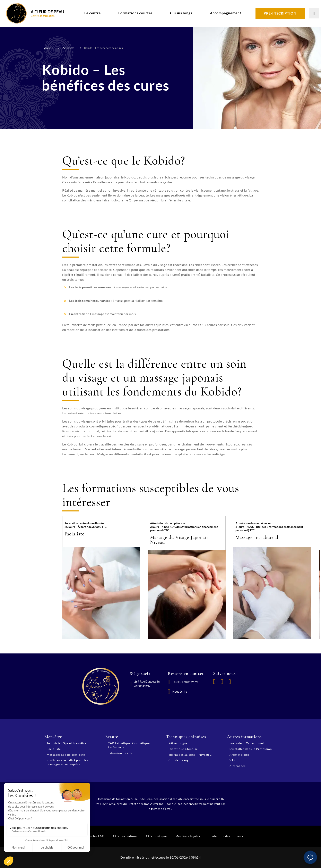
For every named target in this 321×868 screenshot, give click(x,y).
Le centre (93, 13)
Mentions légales (188, 836)
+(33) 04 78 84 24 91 (185, 682)
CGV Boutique (156, 836)
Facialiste (74, 534)
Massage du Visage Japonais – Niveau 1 (181, 540)
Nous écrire (180, 691)
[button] (310, 857)
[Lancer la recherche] (314, 13)
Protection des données (226, 836)
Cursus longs (181, 13)
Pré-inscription (280, 13)
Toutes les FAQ (94, 836)
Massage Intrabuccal (257, 537)
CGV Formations (125, 836)
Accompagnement (226, 13)
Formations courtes (135, 13)
